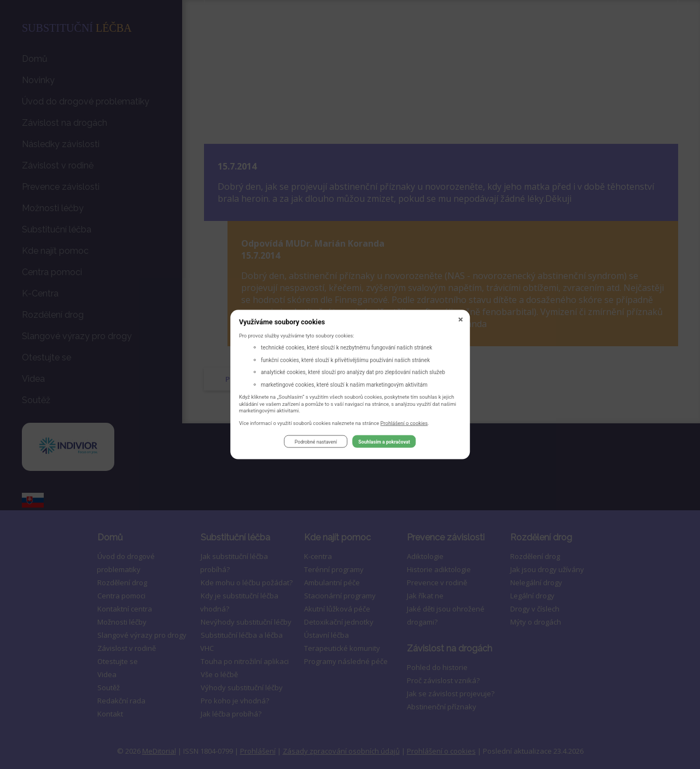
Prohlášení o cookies (404, 424)
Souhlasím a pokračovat (384, 443)
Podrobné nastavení (316, 443)
